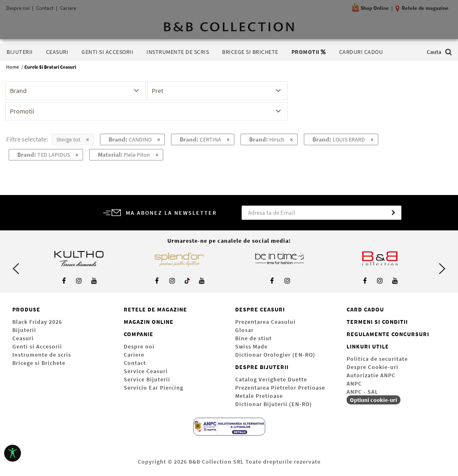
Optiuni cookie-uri (374, 400)
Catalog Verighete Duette (271, 379)
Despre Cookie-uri (372, 367)
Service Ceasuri (146, 371)
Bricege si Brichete (39, 363)
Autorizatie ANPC (371, 375)
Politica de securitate (377, 359)
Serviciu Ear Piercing (154, 388)
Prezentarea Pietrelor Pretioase (280, 388)
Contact (135, 363)
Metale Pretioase (259, 396)
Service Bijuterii (147, 379)
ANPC (354, 383)
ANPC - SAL (362, 392)
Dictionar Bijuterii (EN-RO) (274, 404)
